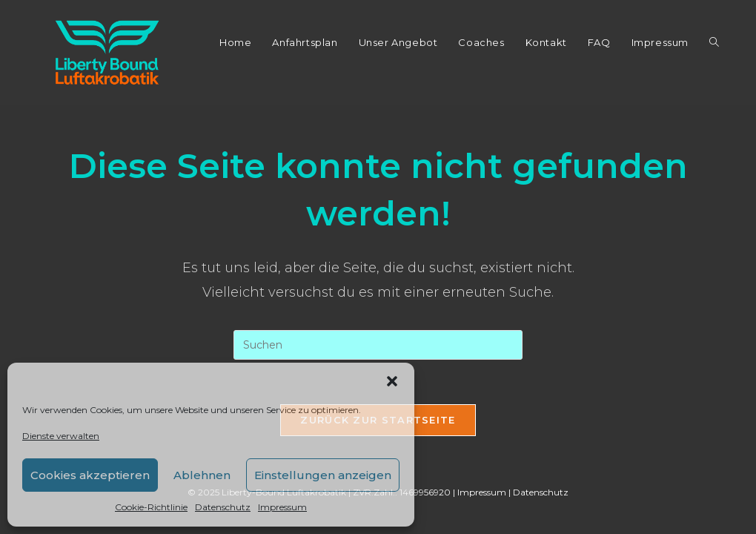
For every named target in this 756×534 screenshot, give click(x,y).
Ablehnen (202, 475)
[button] (392, 381)
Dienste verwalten (61, 436)
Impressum (282, 507)
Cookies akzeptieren (90, 475)
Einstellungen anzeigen (323, 475)
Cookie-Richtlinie (151, 507)
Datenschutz (223, 507)
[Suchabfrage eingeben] (378, 345)
